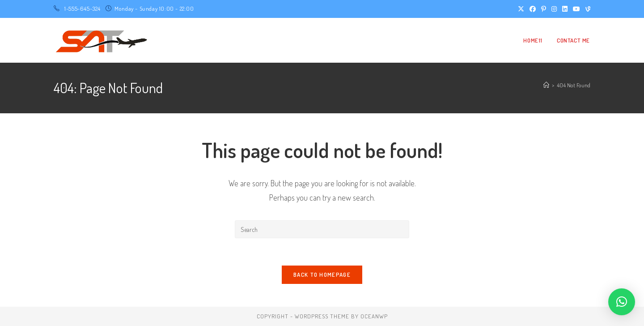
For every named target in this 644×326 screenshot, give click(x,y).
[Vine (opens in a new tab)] (587, 9)
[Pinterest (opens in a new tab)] (544, 9)
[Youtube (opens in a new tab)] (576, 9)
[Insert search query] (322, 229)
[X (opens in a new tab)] (521, 9)
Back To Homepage (322, 275)
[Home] (546, 85)
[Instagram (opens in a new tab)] (554, 9)
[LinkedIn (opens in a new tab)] (565, 9)
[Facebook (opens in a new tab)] (533, 9)
